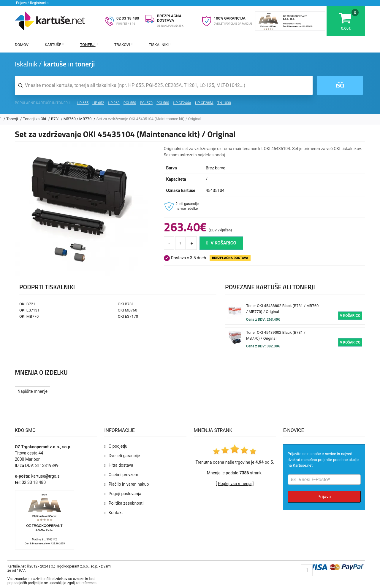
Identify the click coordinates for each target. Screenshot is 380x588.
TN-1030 (224, 103)
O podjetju (118, 446)
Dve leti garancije (124, 456)
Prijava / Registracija (32, 3)
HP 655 (83, 103)
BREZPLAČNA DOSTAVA (169, 18)
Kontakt (116, 513)
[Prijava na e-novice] (324, 480)
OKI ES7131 (29, 310)
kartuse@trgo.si (46, 476)
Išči (340, 85)
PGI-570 (146, 103)
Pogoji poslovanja (125, 494)
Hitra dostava (121, 465)
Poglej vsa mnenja (235, 484)
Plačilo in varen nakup (129, 484)
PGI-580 (163, 103)
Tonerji (89, 45)
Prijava (324, 497)
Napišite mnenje (33, 391)
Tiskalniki (160, 45)
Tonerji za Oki (35, 119)
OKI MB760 (128, 310)
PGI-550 (130, 103)
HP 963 (114, 103)
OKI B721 (27, 304)
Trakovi (123, 45)
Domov (22, 45)
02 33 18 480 (128, 18)
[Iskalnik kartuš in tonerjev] (164, 85)
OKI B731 (126, 304)
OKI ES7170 (128, 316)
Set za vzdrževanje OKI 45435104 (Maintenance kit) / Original (149, 119)
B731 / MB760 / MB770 (72, 119)
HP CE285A (204, 103)
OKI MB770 (29, 316)
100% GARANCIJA (230, 18)
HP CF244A (182, 103)
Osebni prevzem (123, 475)
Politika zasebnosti (126, 503)
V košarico (221, 243)
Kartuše (54, 45)
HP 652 (98, 103)
